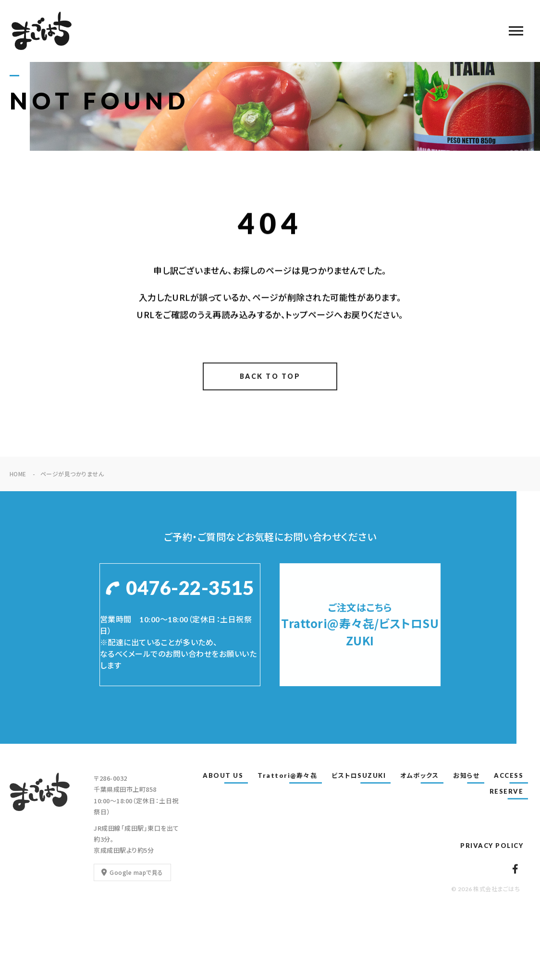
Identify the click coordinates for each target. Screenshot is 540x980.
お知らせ (466, 775)
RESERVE (507, 791)
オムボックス (419, 775)
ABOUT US (223, 775)
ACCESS (509, 775)
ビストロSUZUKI (359, 775)
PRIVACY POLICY (492, 846)
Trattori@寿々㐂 (287, 775)
